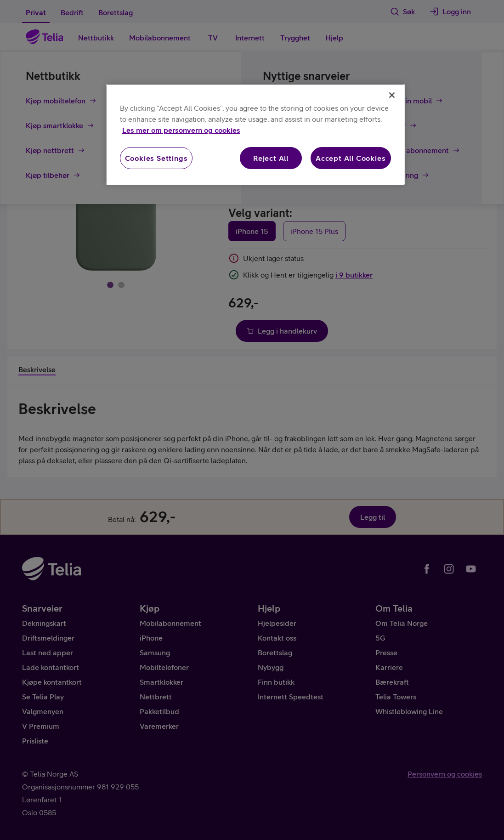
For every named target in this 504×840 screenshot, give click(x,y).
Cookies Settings (156, 158)
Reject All (271, 158)
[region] (255, 134)
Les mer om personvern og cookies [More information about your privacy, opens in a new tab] (181, 130)
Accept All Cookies (351, 158)
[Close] (392, 95)
